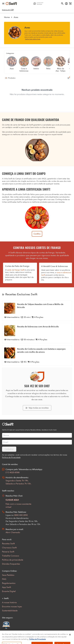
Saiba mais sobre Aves (33, 39)
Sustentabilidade (10, 611)
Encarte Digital (9, 591)
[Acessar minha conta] (66, 4)
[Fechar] (70, 637)
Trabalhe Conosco (11, 556)
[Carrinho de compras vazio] (70, 4)
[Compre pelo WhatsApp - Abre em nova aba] (39, 4)
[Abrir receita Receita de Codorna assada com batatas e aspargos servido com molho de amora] (37, 355)
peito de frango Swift (16, 270)
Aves (16, 17)
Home (7, 17)
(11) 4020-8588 (13, 472)
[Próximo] (68, 64)
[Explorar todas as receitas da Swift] (37, 408)
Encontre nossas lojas (12, 607)
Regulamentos (9, 583)
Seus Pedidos (8, 575)
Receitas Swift (8, 544)
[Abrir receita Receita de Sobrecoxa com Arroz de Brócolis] (37, 333)
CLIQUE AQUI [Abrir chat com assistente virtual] (12, 500)
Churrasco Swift (9, 548)
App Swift (6, 587)
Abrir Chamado (13, 532)
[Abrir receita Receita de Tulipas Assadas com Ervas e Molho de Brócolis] (37, 311)
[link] (8, 10)
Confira (37, 234)
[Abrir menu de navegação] (3, 4)
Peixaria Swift (8, 552)
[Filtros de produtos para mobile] (68, 78)
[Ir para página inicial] (11, 4)
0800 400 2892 (21, 515)
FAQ (4, 579)
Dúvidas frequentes (11, 564)
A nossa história (9, 602)
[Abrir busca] (62, 4)
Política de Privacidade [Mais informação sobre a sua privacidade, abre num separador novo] (38, 642)
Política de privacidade (13, 560)
